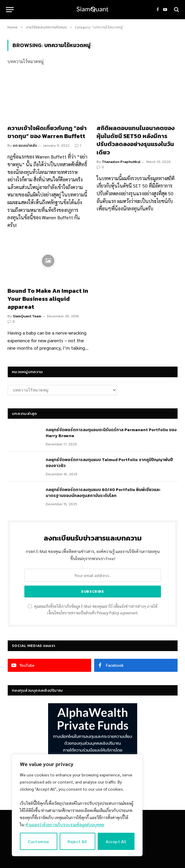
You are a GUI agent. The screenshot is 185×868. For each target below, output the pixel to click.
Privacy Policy (108, 613)
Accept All (116, 841)
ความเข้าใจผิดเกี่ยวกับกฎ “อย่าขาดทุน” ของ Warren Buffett (47, 132)
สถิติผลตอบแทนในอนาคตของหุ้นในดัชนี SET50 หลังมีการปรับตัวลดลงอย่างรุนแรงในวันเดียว (136, 140)
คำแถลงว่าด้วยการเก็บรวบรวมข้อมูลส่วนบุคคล (65, 824)
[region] (77, 805)
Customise (39, 841)
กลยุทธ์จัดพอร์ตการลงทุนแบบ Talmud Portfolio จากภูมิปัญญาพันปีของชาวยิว (109, 463)
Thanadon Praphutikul (121, 162)
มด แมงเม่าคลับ (25, 146)
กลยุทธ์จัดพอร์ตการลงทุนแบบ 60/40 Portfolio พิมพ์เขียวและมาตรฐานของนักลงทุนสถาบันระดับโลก (103, 493)
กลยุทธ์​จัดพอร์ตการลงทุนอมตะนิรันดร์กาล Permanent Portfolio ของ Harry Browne (111, 433)
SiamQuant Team (27, 316)
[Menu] (10, 10)
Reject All (77, 841)
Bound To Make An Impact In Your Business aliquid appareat (48, 299)
